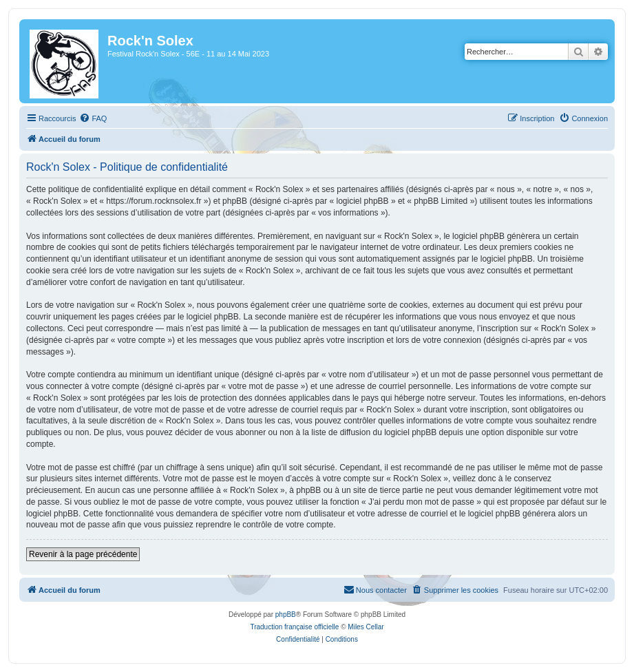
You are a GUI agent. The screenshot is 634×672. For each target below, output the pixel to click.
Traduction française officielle (294, 627)
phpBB (286, 615)
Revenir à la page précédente (83, 554)
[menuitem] (93, 118)
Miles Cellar (366, 627)
